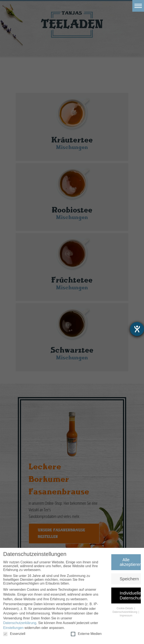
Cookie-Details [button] (125, 609)
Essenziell (14, 634)
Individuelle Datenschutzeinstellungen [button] (130, 596)
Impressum (126, 616)
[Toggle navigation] (138, 6)
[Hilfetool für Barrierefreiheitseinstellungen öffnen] (137, 329)
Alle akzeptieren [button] (130, 562)
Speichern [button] (129, 579)
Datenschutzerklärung (20, 623)
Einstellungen (13, 628)
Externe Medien (86, 634)
